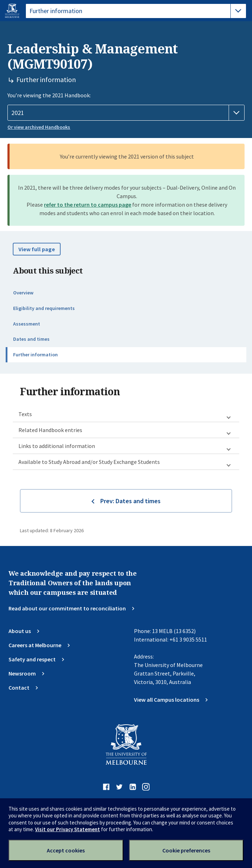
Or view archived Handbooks (39, 127)
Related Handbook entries (50, 430)
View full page (37, 249)
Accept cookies (66, 850)
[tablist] (136, 11)
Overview (23, 293)
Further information (35, 355)
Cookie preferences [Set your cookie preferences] (186, 850)
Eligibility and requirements (44, 308)
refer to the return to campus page (88, 205)
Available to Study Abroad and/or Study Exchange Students (89, 462)
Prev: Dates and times (130, 501)
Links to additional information (57, 446)
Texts (25, 414)
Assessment (27, 324)
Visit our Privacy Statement (68, 829)
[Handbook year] (126, 113)
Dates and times (31, 339)
